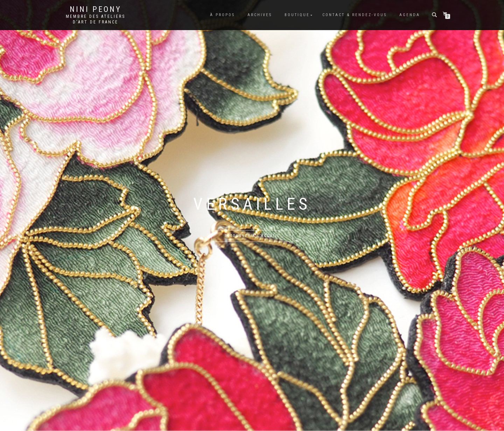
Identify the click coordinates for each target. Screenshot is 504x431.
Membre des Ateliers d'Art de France (96, 19)
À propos (222, 15)
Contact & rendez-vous (355, 15)
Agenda (410, 15)
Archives (260, 15)
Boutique (297, 15)
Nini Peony (96, 9)
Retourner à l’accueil (252, 236)
